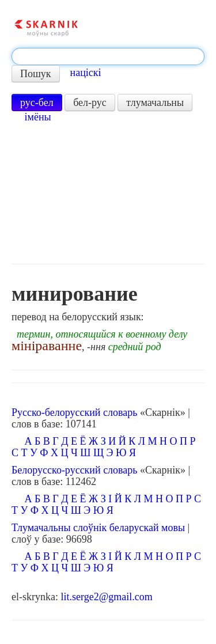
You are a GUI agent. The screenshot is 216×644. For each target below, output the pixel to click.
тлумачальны (155, 103)
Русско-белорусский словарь (74, 412)
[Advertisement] (108, 193)
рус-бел (37, 103)
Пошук (36, 74)
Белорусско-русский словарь (75, 470)
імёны (38, 117)
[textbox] (108, 56)
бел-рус (90, 103)
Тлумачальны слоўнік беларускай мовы (98, 528)
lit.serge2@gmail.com (106, 597)
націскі (86, 73)
